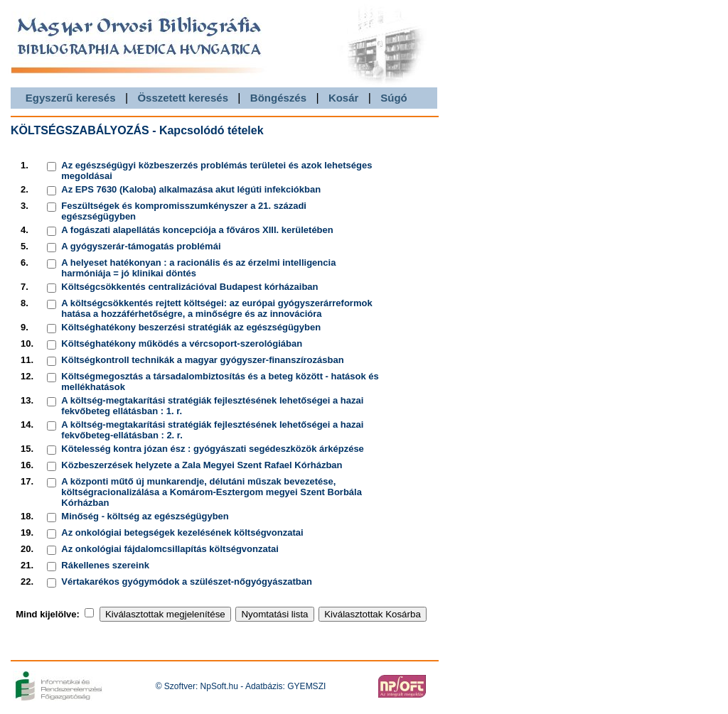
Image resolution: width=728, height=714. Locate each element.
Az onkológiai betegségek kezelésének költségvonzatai (182, 532)
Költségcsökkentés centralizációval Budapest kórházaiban (189, 287)
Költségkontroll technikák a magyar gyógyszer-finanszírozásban (202, 360)
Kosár (344, 98)
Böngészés (278, 98)
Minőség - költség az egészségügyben (145, 516)
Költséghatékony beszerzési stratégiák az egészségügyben (191, 327)
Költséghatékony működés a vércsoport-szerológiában (182, 344)
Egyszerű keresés (71, 98)
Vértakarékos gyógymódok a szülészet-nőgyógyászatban (187, 582)
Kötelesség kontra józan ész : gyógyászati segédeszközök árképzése (213, 449)
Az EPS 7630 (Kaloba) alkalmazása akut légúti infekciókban (191, 189)
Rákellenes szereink (105, 565)
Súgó (394, 98)
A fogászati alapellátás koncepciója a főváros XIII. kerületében (197, 230)
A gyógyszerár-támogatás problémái (141, 246)
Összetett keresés (183, 98)
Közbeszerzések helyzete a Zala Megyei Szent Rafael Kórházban (202, 465)
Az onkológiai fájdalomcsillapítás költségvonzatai (170, 549)
